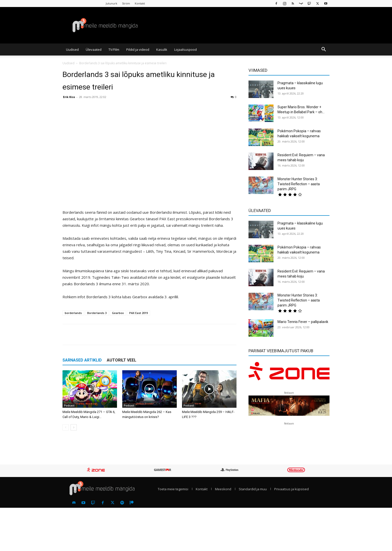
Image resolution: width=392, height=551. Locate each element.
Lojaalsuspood (185, 49)
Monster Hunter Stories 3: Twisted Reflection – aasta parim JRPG (299, 184)
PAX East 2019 (138, 313)
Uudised (72, 49)
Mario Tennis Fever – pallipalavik (303, 322)
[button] (323, 50)
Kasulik (162, 49)
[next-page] (74, 427)
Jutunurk (111, 3)
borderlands (73, 313)
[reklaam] (289, 373)
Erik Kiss (69, 97)
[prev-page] (66, 427)
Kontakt (140, 3)
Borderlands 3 (97, 313)
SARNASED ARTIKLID (82, 360)
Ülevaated (94, 49)
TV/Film (114, 49)
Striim (126, 3)
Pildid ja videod (138, 49)
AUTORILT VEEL (121, 360)
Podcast (69, 405)
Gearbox (118, 313)
